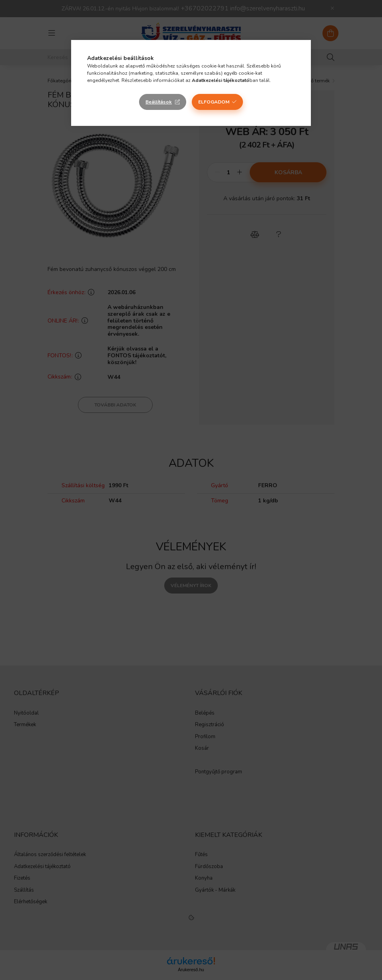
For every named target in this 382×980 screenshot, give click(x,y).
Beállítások (159, 102)
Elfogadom (214, 102)
